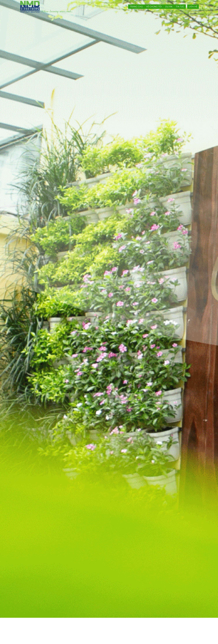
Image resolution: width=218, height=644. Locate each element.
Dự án (169, 7)
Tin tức (180, 7)
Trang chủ (136, 7)
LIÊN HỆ (193, 6)
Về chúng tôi (154, 7)
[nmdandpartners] (47, 7)
